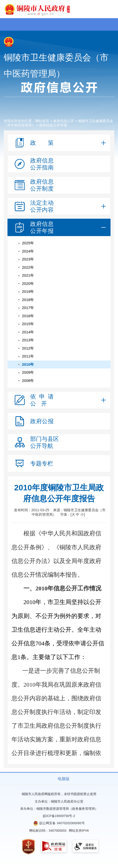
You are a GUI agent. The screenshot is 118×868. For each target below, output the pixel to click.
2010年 (28, 364)
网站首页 (42, 121)
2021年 (28, 275)
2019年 (28, 291)
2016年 (28, 316)
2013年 (28, 340)
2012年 (28, 348)
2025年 (28, 243)
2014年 (28, 332)
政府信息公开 (64, 121)
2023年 (28, 259)
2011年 (28, 356)
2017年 (28, 308)
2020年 (28, 283)
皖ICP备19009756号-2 (59, 816)
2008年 (28, 381)
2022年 (28, 267)
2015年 (28, 324)
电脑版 (64, 779)
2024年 (28, 251)
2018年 (28, 300)
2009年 (28, 372)
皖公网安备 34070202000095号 (62, 823)
